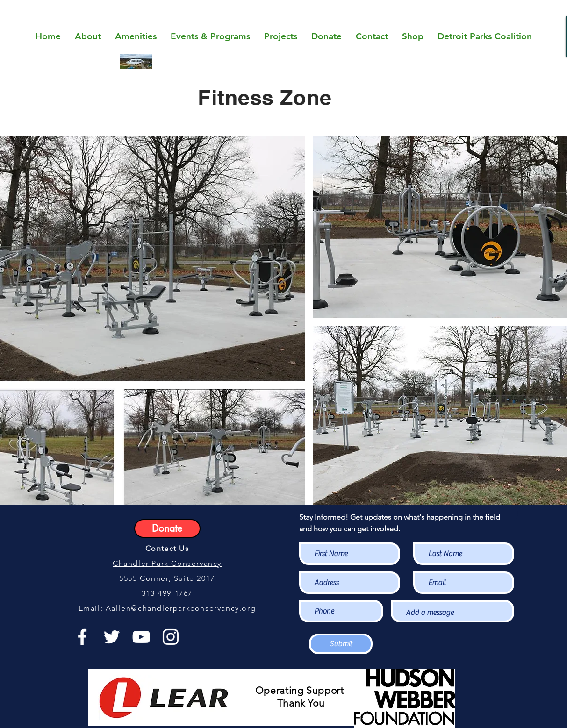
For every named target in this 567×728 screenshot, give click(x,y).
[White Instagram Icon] (171, 637)
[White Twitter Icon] (112, 637)
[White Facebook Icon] (82, 637)
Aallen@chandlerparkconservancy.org (181, 608)
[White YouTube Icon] (141, 637)
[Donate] (167, 528)
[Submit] (341, 644)
